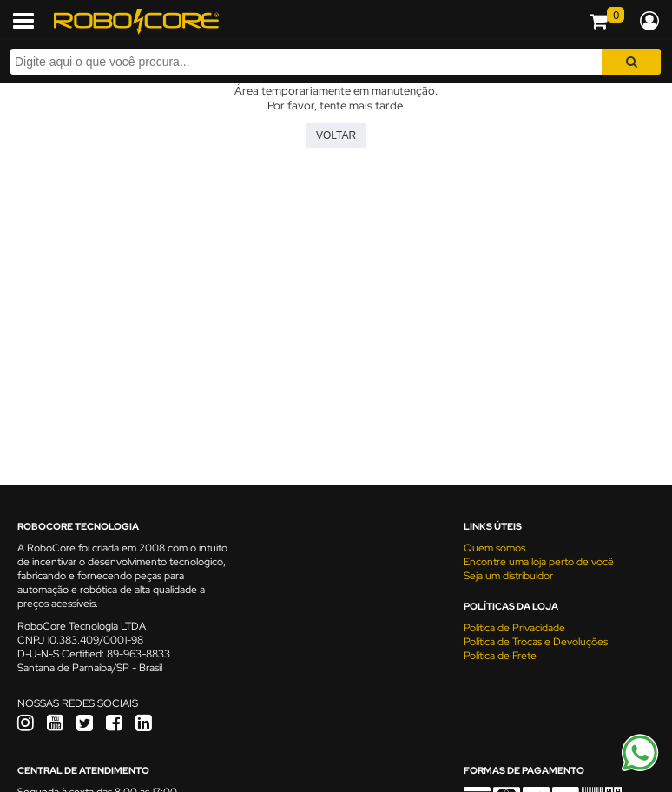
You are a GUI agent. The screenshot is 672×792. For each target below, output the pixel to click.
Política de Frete (500, 656)
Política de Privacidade (514, 628)
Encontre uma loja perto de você (539, 562)
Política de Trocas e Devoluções (536, 642)
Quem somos (494, 548)
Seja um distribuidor (508, 576)
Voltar (336, 135)
